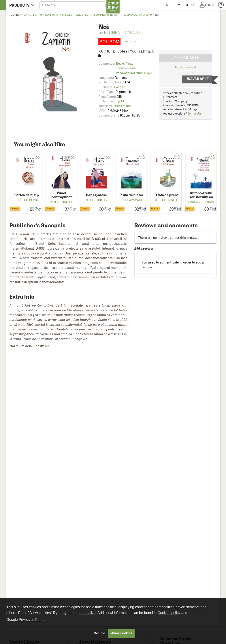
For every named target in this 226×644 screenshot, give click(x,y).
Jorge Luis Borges (26, 200)
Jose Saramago (131, 200)
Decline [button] (99, 633)
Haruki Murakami (201, 202)
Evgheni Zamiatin (123, 33)
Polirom (120, 87)
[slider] (126, 56)
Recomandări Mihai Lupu (137, 15)
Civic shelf (82, 15)
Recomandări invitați (105, 15)
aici (48, 346)
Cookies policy (169, 613)
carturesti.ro (33, 15)
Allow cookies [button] (122, 633)
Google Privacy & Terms (25, 620)
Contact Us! (195, 114)
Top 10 (119, 101)
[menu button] (22, 5)
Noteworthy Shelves (59, 15)
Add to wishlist (186, 67)
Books (120, 63)
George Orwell (166, 200)
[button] (80, 5)
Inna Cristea (123, 106)
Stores (189, 5)
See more (118, 41)
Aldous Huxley (61, 202)
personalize (87, 613)
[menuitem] (172, 5)
